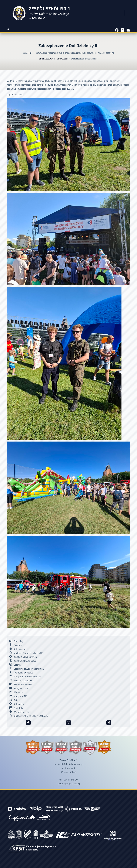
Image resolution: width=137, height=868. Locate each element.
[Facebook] (117, 30)
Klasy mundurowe (84, 53)
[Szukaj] (8, 29)
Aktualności (41, 53)
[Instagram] (123, 30)
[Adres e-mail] (128, 30)
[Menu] (127, 13)
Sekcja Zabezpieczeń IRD (104, 53)
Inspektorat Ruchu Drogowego (61, 53)
